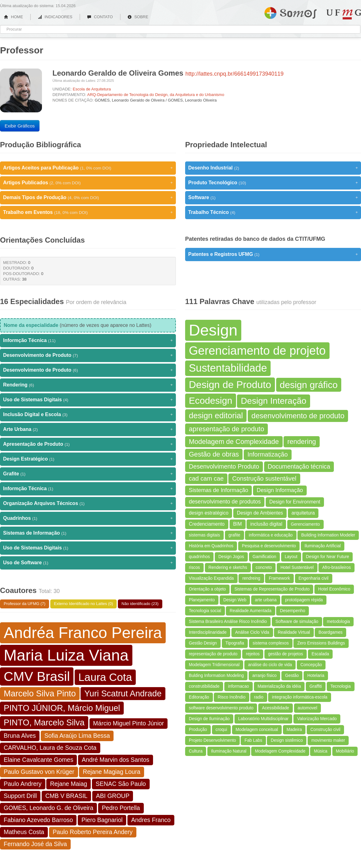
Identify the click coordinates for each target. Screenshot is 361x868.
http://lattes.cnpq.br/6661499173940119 (234, 74)
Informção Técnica (88, 340)
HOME (14, 17)
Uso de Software (88, 563)
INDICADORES (55, 17)
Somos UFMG (290, 12)
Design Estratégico (88, 459)
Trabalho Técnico (273, 212)
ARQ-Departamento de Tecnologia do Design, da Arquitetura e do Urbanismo (156, 95)
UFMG (344, 14)
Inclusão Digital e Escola (88, 415)
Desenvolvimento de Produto (88, 355)
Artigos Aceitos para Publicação (88, 168)
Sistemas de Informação (88, 533)
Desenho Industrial (273, 168)
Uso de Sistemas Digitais (88, 400)
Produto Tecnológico (273, 183)
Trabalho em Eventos (88, 212)
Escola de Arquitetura (92, 89)
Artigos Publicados (88, 183)
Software (273, 198)
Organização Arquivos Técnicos (88, 503)
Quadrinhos (88, 518)
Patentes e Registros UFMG (273, 254)
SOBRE (138, 17)
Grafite (88, 474)
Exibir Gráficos (20, 126)
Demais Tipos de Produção (88, 198)
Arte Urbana (88, 429)
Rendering (88, 385)
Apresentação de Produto (88, 444)
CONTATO (100, 17)
